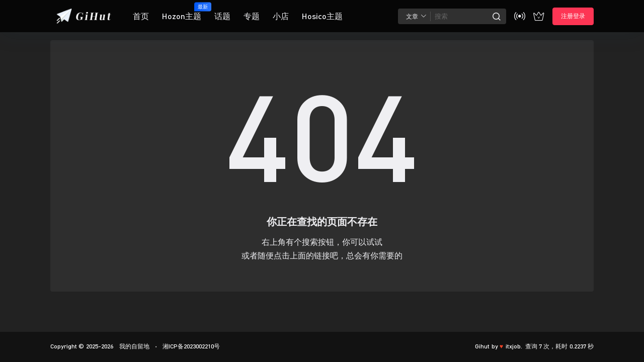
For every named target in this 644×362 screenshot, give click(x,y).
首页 (141, 16)
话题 (222, 16)
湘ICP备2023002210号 (191, 346)
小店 (281, 16)
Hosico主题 (322, 16)
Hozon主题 (182, 12)
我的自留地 (133, 346)
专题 (252, 16)
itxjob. (514, 346)
